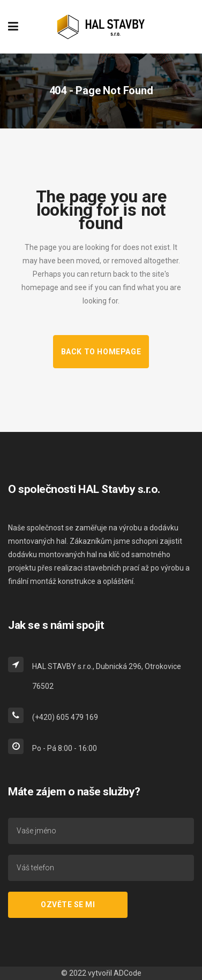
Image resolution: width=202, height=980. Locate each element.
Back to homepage (101, 352)
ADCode (128, 973)
